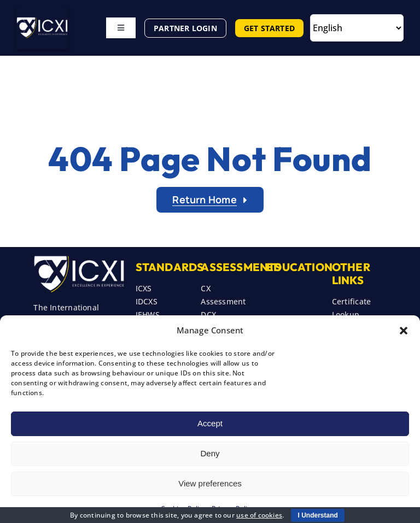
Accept (210, 423)
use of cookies (259, 515)
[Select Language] (357, 28)
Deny (210, 453)
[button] (404, 331)
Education (299, 267)
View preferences (210, 483)
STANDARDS (170, 267)
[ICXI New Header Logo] (42, 20)
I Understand (317, 515)
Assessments (241, 267)
